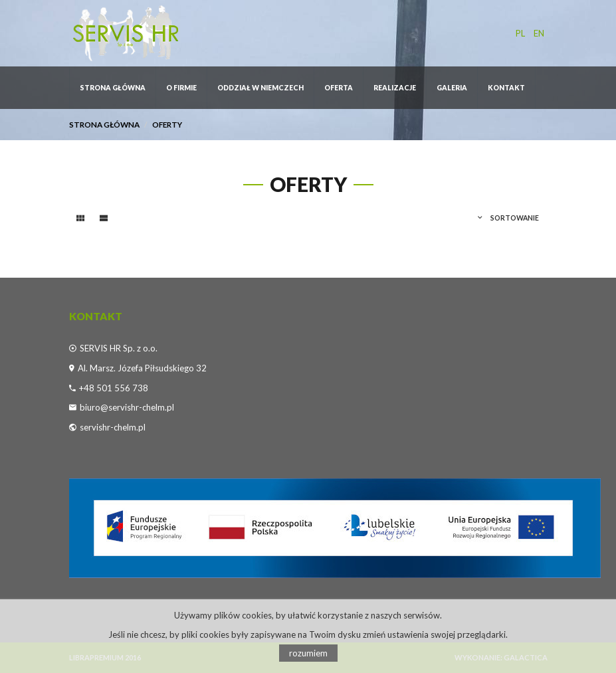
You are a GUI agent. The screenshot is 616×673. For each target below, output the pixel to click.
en (539, 33)
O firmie (181, 88)
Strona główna (113, 88)
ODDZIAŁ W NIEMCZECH (260, 88)
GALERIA (452, 88)
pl (520, 33)
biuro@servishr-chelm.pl (127, 407)
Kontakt (506, 88)
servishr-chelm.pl (113, 427)
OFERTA (339, 88)
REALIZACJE (395, 88)
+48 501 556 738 (114, 388)
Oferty (167, 124)
